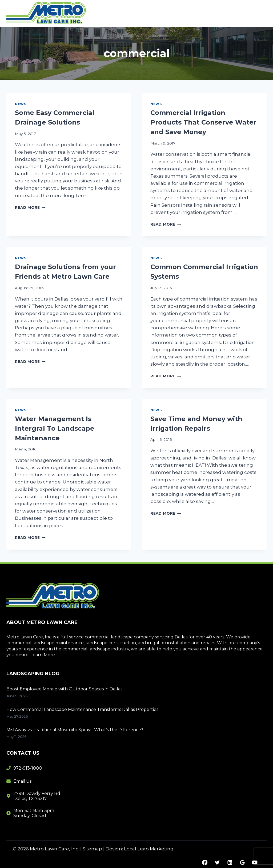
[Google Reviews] (242, 863)
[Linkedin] (230, 863)
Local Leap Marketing (149, 849)
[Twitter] (217, 863)
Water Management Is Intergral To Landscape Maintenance (55, 428)
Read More (30, 207)
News (21, 104)
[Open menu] (260, 13)
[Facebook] (205, 863)
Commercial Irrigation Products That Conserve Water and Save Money (203, 122)
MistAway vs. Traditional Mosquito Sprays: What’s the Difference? (75, 730)
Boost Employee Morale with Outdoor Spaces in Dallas (64, 689)
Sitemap (92, 849)
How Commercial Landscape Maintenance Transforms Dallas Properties (82, 709)
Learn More (43, 655)
